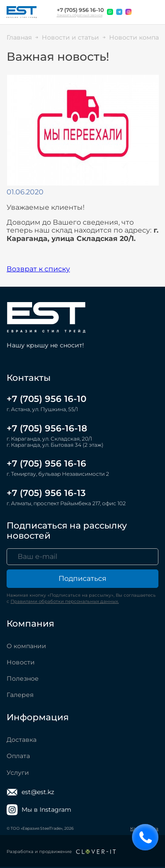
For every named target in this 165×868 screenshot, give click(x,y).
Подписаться (82, 578)
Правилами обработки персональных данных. (65, 601)
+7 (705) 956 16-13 (46, 493)
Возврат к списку (38, 269)
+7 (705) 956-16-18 (47, 428)
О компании (26, 646)
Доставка (22, 740)
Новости (21, 662)
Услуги (18, 773)
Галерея (20, 695)
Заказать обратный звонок (80, 15)
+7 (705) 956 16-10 (80, 10)
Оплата (18, 756)
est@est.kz (30, 792)
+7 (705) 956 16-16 (46, 463)
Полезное (23, 678)
